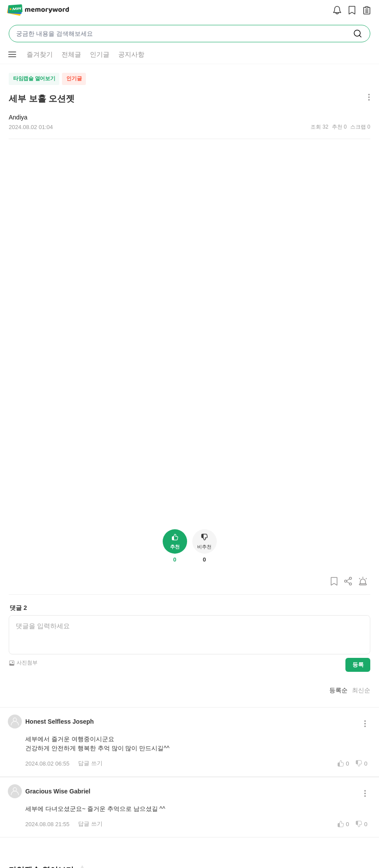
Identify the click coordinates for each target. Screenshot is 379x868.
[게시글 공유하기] (348, 491)
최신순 (361, 598)
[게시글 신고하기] (363, 491)
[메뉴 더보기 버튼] (367, 98)
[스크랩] (350, 11)
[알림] (335, 11)
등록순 (338, 598)
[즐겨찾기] (82, 778)
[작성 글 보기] (365, 11)
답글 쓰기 (90, 671)
